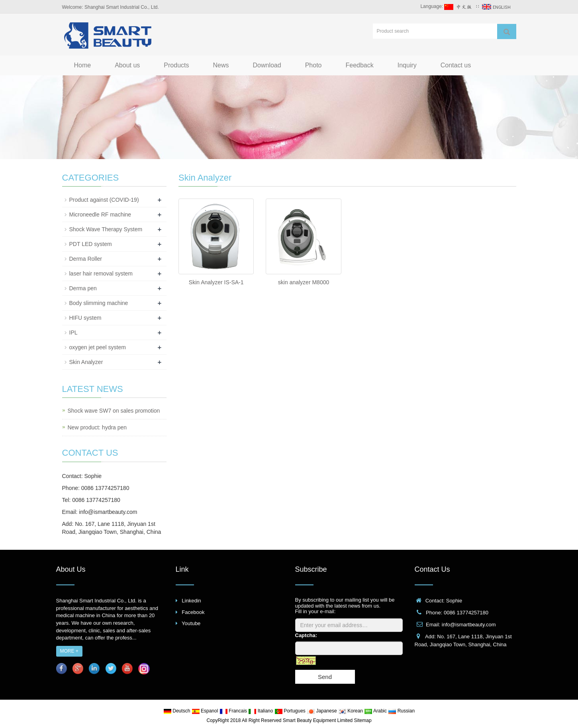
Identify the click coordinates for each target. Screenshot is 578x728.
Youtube (191, 623)
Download (267, 65)
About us (127, 65)
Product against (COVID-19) (104, 200)
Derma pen (83, 288)
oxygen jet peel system (98, 347)
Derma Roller (86, 259)
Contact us (456, 65)
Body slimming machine (99, 303)
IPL (73, 333)
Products (176, 65)
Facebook (193, 612)
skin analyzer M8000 (304, 282)
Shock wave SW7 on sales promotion (114, 411)
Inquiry (407, 65)
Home (83, 65)
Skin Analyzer (86, 362)
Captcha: (306, 635)
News (221, 65)
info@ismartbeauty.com (108, 512)
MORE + (69, 651)
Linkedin (191, 601)
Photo (313, 65)
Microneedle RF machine (100, 214)
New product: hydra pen (97, 427)
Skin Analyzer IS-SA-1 (216, 282)
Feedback (359, 65)
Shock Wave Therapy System (106, 229)
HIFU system (85, 318)
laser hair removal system (101, 273)
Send (325, 677)
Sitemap (363, 720)
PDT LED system (91, 244)
